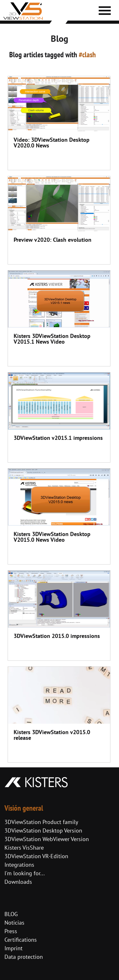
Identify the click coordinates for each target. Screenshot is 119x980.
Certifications (21, 940)
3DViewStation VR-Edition (36, 856)
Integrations (19, 865)
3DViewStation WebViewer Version (47, 839)
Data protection (24, 957)
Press (11, 931)
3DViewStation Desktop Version (43, 830)
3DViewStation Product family (41, 822)
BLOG (11, 914)
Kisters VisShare (24, 848)
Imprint (13, 948)
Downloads (18, 882)
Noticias (14, 923)
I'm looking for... (25, 873)
